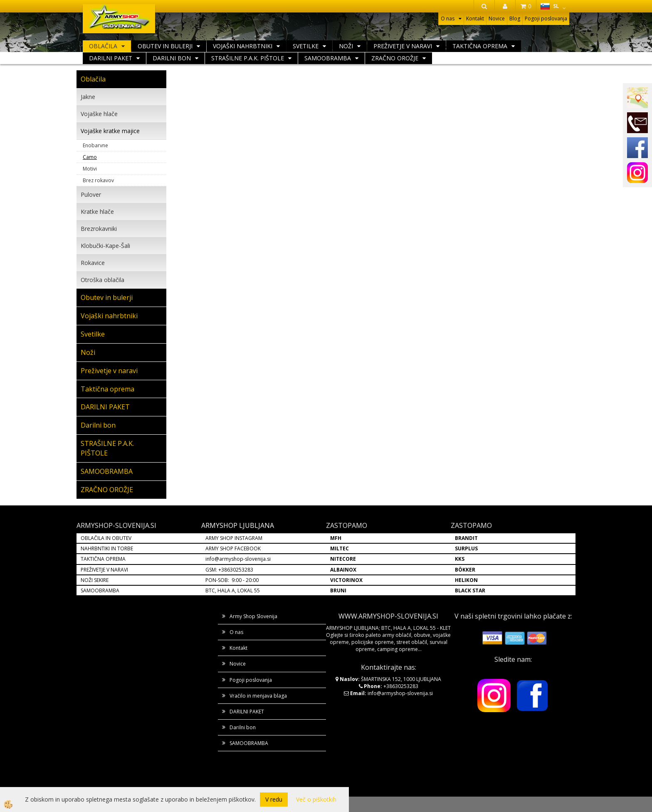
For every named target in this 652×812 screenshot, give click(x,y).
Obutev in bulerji (165, 46)
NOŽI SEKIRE (95, 580)
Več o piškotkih (316, 799)
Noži (346, 46)
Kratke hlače (97, 212)
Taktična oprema (480, 46)
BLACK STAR (470, 590)
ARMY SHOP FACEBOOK (233, 548)
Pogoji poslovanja (546, 19)
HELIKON (466, 580)
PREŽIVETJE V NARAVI (104, 570)
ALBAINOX (343, 570)
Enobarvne (95, 145)
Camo (90, 157)
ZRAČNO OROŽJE (395, 58)
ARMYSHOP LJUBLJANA (238, 525)
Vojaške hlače (99, 114)
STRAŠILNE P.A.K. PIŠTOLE (248, 58)
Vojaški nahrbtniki (243, 46)
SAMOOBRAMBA (328, 58)
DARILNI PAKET (111, 58)
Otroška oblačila (102, 280)
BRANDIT (466, 538)
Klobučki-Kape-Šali (105, 246)
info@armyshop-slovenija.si (238, 559)
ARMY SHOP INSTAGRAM (234, 538)
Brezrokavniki (99, 229)
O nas (448, 19)
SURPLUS (466, 548)
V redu (274, 799)
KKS (460, 559)
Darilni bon (172, 58)
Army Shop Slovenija (253, 616)
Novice (497, 19)
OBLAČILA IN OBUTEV (106, 538)
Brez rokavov (98, 180)
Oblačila (103, 46)
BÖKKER (465, 570)
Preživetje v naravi (403, 46)
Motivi (90, 169)
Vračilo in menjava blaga (258, 696)
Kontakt (475, 19)
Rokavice (93, 263)
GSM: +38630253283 (229, 570)
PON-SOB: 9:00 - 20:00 (232, 580)
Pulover (91, 194)
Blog (515, 19)
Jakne (88, 97)
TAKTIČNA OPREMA (103, 559)
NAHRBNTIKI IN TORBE (107, 548)
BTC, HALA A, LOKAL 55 (233, 590)
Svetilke (306, 46)
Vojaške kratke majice (110, 131)
